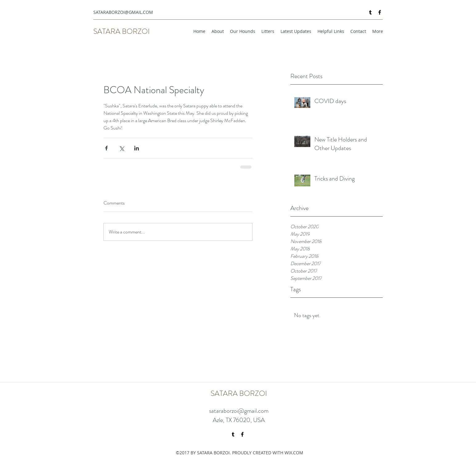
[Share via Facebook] (106, 148)
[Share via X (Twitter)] (121, 148)
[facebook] (380, 12)
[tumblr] (370, 12)
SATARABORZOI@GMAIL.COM (123, 12)
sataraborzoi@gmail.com (239, 411)
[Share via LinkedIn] (137, 148)
